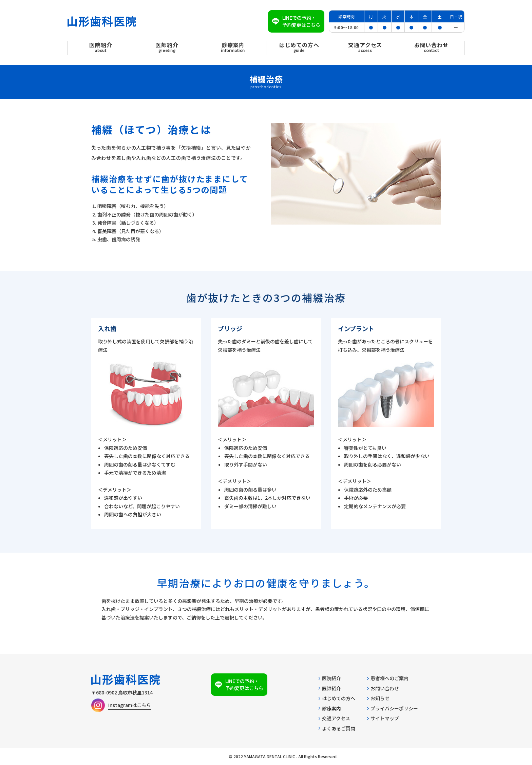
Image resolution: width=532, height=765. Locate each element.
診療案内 (330, 708)
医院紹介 (330, 678)
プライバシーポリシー (393, 708)
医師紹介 (330, 688)
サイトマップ (383, 718)
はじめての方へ (337, 698)
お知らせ (378, 698)
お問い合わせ (383, 688)
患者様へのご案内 (388, 678)
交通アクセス (334, 718)
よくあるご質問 (337, 728)
